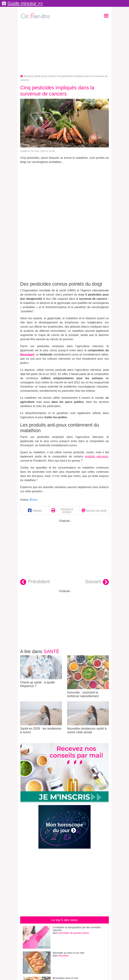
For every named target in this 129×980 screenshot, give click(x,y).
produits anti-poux (97, 456)
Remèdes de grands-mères (74, 933)
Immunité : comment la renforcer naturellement (88, 677)
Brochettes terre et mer (65, 978)
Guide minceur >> (25, 3)
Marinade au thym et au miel (68, 953)
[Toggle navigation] (106, 16)
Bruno (34, 500)
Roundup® (27, 355)
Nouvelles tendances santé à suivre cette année (88, 718)
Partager (37, 510)
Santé (52, 651)
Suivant (97, 582)
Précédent (35, 582)
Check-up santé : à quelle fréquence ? (41, 672)
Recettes (64, 956)
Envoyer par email (96, 510)
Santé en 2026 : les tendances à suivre (41, 718)
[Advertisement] (64, 47)
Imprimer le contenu (67, 510)
